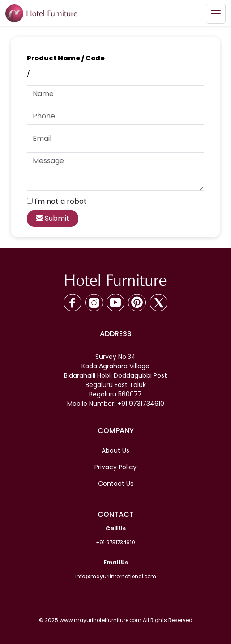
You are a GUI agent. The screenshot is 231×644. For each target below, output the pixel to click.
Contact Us (116, 484)
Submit (53, 218)
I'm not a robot (61, 201)
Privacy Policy (115, 467)
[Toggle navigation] (216, 14)
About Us (115, 450)
